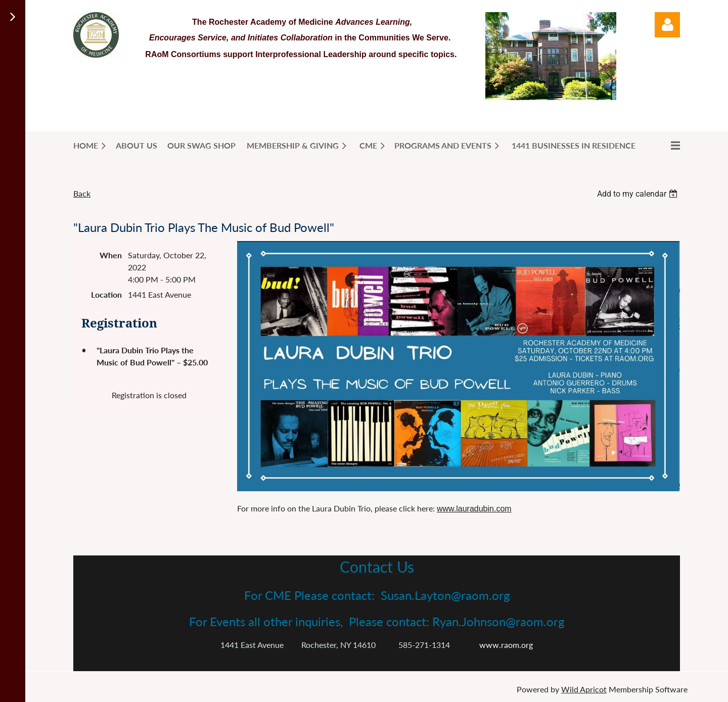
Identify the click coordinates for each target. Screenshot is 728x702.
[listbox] (639, 194)
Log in (667, 25)
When (111, 255)
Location (106, 294)
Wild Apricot (584, 689)
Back (82, 193)
